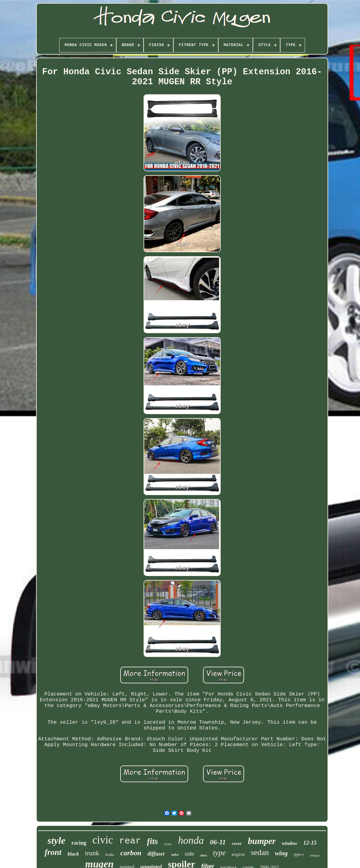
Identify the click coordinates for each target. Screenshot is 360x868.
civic (103, 840)
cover (237, 844)
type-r (299, 855)
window (289, 843)
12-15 (310, 843)
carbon (131, 853)
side (190, 854)
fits (152, 841)
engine (238, 855)
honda (191, 840)
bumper (262, 841)
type (219, 853)
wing (281, 853)
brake (110, 855)
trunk (92, 853)
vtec (168, 844)
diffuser (156, 854)
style (57, 840)
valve (175, 855)
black (73, 854)
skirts (203, 855)
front (53, 852)
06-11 (218, 842)
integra (315, 855)
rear (130, 841)
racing (79, 843)
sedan (260, 852)
